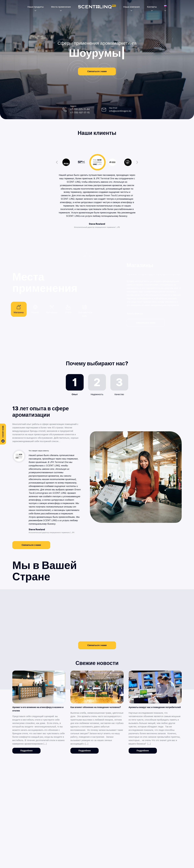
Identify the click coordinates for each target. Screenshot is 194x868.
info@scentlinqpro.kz (120, 111)
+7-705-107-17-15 (80, 113)
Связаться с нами (97, 71)
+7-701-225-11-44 (80, 109)
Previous (57, 162)
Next (137, 162)
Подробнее (27, 751)
